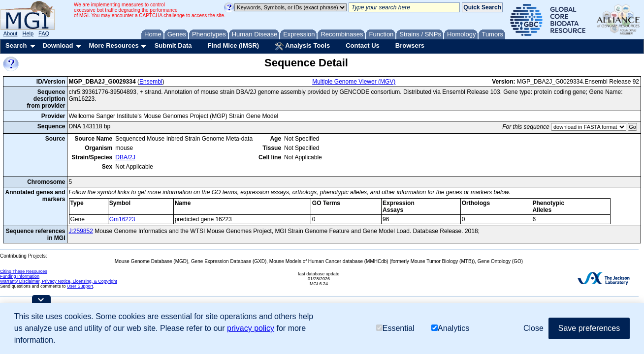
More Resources (113, 45)
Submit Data (173, 45)
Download (58, 45)
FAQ (44, 33)
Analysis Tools (302, 46)
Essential (395, 328)
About (11, 33)
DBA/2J (125, 157)
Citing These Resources (24, 271)
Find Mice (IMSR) (233, 45)
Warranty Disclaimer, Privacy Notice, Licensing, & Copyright (59, 281)
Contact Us (363, 45)
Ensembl (151, 82)
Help (28, 33)
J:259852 (81, 231)
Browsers (410, 45)
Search (16, 45)
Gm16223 (122, 219)
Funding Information (20, 276)
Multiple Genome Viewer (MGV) (354, 82)
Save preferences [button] (589, 328)
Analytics (450, 328)
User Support (80, 286)
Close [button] (533, 328)
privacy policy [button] (251, 328)
